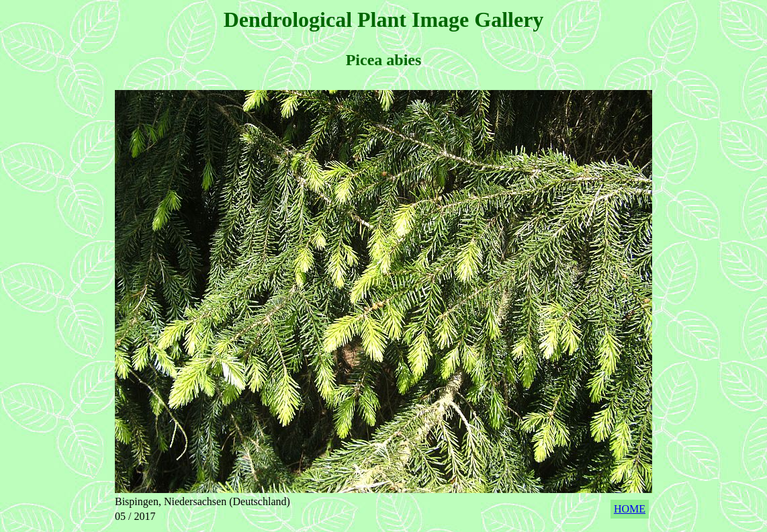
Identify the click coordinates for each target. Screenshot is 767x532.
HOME (630, 509)
